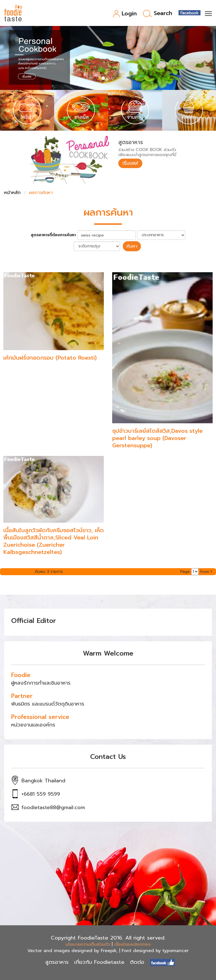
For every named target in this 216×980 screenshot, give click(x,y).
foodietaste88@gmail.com (53, 807)
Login (125, 14)
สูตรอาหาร (57, 962)
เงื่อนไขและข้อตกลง (132, 944)
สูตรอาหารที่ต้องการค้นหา (53, 235)
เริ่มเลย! (131, 163)
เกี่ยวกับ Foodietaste (99, 962)
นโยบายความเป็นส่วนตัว (88, 944)
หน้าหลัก (12, 193)
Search (158, 14)
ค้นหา (132, 246)
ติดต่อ (137, 962)
